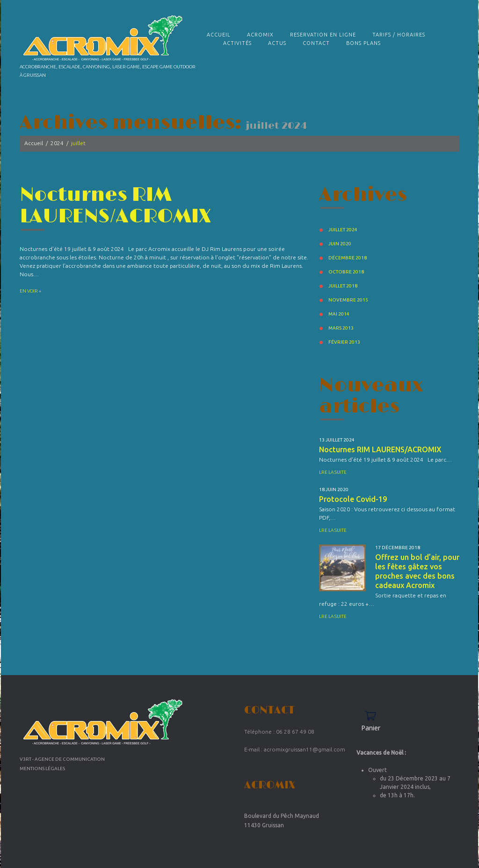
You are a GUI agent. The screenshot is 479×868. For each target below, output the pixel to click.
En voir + (30, 291)
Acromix (260, 35)
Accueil (219, 35)
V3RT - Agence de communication (62, 759)
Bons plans (363, 43)
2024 (57, 143)
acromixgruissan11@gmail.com (305, 749)
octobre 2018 (346, 272)
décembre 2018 (348, 258)
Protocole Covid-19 (353, 499)
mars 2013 (341, 328)
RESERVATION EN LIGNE (323, 35)
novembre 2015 (348, 300)
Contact (316, 43)
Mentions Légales (42, 769)
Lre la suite (333, 472)
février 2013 (344, 342)
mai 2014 (339, 314)
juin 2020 (340, 244)
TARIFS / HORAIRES (399, 35)
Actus (277, 43)
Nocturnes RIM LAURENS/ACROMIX (116, 206)
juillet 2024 (343, 230)
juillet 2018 (343, 286)
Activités (237, 43)
